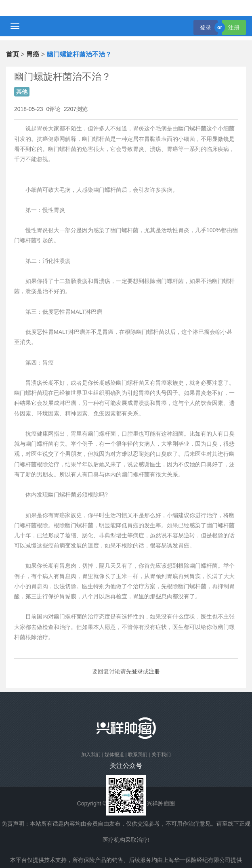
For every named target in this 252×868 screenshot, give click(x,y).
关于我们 (161, 755)
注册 (234, 27)
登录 (206, 27)
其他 (22, 92)
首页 (13, 54)
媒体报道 (114, 755)
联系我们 (138, 755)
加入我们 (91, 755)
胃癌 (33, 54)
